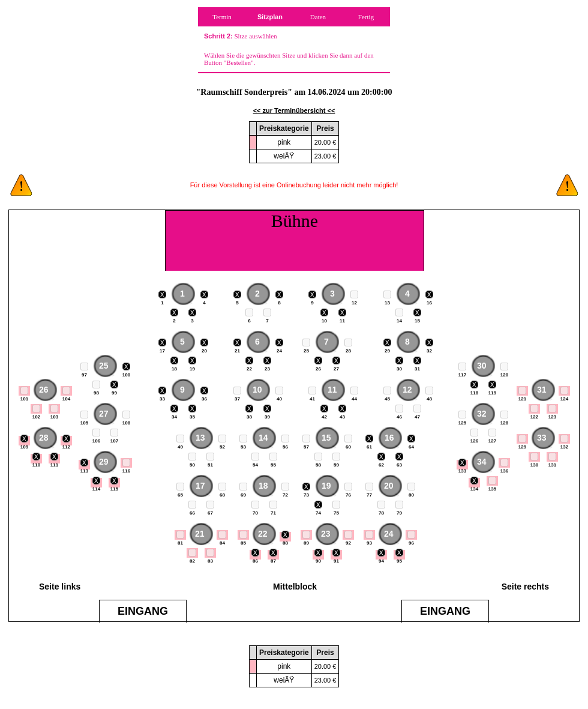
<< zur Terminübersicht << (294, 110)
